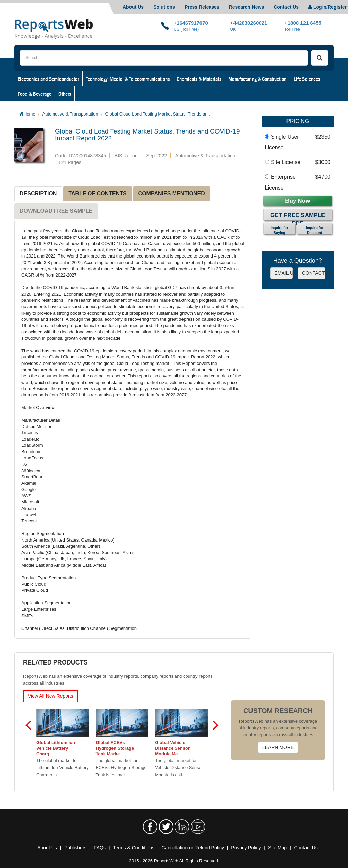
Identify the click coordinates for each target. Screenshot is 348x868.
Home (29, 114)
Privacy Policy (246, 848)
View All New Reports (51, 696)
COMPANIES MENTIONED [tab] (172, 193)
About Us (133, 7)
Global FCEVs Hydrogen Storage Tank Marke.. (115, 748)
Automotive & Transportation (70, 114)
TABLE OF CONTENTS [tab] (97, 193)
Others (65, 94)
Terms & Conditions (133, 848)
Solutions (164, 7)
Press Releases (202, 7)
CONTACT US (314, 273)
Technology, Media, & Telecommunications (128, 79)
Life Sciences (307, 79)
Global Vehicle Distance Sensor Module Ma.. (172, 748)
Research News (247, 7)
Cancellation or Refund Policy (193, 848)
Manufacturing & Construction (257, 79)
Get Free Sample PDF (298, 216)
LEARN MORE (278, 747)
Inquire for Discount (315, 230)
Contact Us (286, 7)
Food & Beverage (34, 94)
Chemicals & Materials (199, 79)
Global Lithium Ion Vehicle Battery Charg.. (56, 748)
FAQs (100, 848)
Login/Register (327, 7)
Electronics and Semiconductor (48, 79)
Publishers (75, 848)
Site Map (277, 848)
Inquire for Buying (279, 230)
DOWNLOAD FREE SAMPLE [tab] (56, 211)
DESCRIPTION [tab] (38, 193)
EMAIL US (284, 273)
